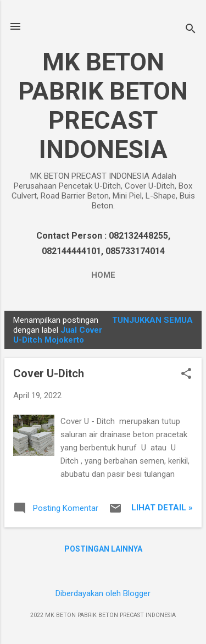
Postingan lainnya (103, 549)
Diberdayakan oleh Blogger (103, 593)
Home (103, 275)
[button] (186, 375)
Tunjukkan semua (152, 320)
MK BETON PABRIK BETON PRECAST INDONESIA (103, 106)
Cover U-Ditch (49, 373)
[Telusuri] (191, 30)
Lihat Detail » (162, 508)
